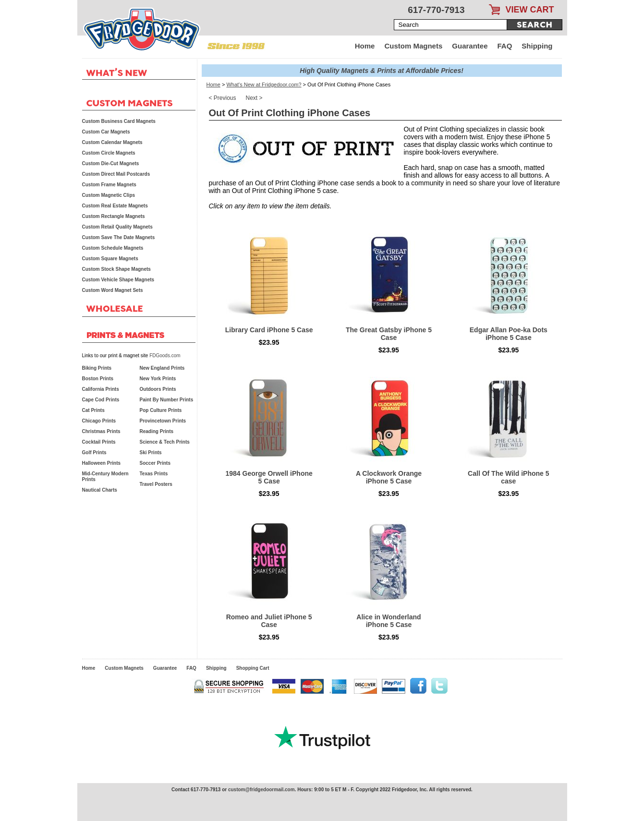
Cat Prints (93, 410)
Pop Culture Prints (161, 410)
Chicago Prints (99, 421)
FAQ (505, 46)
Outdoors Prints (158, 389)
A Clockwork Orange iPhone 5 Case (389, 477)
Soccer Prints (155, 463)
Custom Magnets (413, 46)
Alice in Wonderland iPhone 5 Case (389, 621)
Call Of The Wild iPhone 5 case (508, 477)
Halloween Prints (102, 463)
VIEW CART (530, 10)
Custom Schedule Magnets (113, 248)
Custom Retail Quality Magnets (117, 227)
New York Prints (158, 379)
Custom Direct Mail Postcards (116, 174)
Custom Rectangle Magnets (114, 216)
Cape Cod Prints (101, 400)
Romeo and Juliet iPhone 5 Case (269, 621)
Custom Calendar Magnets (112, 142)
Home (365, 46)
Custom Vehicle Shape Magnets (118, 280)
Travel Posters (156, 484)
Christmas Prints (101, 431)
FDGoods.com (165, 356)
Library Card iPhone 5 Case (269, 330)
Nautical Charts (100, 490)
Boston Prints (98, 379)
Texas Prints (154, 474)
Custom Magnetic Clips (109, 195)
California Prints (101, 389)
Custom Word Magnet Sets (113, 290)
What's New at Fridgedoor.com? (264, 85)
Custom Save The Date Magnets (119, 237)
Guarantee (470, 46)
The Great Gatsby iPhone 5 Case (389, 334)
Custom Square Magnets (110, 259)
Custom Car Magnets (106, 132)
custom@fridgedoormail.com (261, 790)
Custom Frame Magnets (109, 185)
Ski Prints (151, 453)
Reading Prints (157, 431)
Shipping (537, 46)
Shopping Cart (253, 668)
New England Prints (162, 368)
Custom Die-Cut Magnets (111, 163)
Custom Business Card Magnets (119, 121)
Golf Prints (94, 453)
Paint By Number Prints (167, 400)
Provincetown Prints (163, 421)
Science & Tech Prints (165, 442)
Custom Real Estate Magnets (115, 206)
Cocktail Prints (99, 442)
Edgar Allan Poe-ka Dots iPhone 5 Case (509, 334)
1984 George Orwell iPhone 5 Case (269, 477)
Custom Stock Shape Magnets (116, 269)
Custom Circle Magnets (109, 153)
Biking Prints (97, 368)
